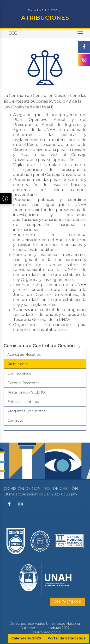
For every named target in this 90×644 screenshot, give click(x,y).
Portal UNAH (37, 10)
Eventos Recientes (23, 383)
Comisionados (19, 373)
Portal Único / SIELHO (26, 392)
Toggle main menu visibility (81, 35)
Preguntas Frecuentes (26, 411)
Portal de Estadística (66, 638)
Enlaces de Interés (23, 402)
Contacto (15, 420)
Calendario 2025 (26, 638)
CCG (54, 10)
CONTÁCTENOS (67, 602)
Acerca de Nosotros (24, 355)
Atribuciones (18, 364)
